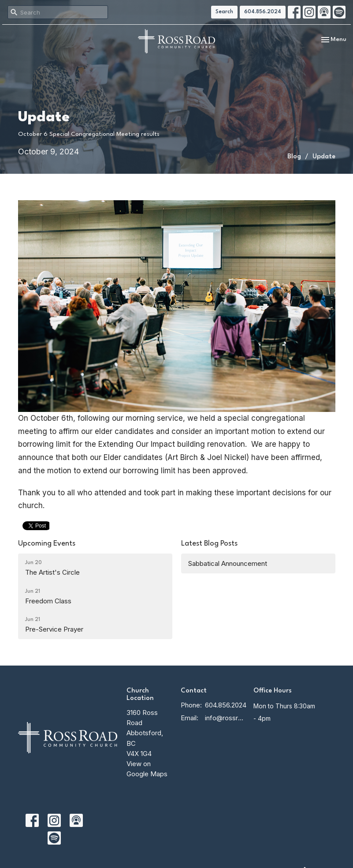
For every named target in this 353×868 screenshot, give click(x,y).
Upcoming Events (47, 544)
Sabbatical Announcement (228, 563)
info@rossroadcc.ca (225, 718)
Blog (294, 157)
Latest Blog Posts (209, 544)
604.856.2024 (263, 12)
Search (224, 12)
